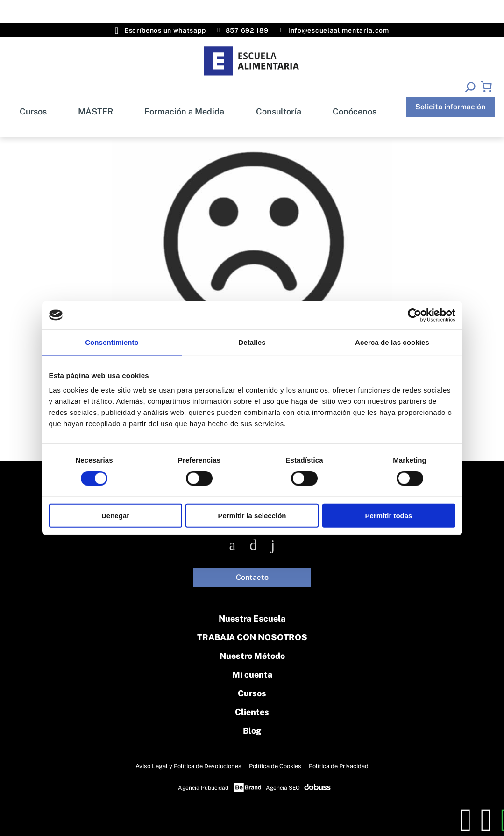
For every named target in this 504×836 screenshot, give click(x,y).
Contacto (252, 577)
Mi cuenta (252, 675)
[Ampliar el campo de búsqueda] (470, 87)
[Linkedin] (273, 545)
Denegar (115, 516)
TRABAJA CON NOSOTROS (252, 637)
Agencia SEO (283, 788)
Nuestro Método (252, 656)
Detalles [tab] (252, 342)
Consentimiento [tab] (112, 342)
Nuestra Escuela (252, 618)
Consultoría (279, 111)
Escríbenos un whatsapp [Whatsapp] (160, 30)
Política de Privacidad (339, 766)
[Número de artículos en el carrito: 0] (486, 86)
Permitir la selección (252, 516)
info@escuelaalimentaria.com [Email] (334, 30)
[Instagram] (253, 545)
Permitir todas (389, 516)
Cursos (33, 111)
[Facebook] (233, 545)
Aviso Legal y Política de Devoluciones (188, 766)
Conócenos (355, 111)
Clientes (252, 712)
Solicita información (450, 107)
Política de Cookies (275, 766)
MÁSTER (96, 111)
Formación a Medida (184, 111)
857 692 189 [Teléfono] (243, 30)
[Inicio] (252, 61)
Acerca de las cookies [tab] (392, 342)
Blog (252, 731)
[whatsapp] (486, 820)
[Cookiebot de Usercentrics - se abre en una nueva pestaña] (415, 315)
